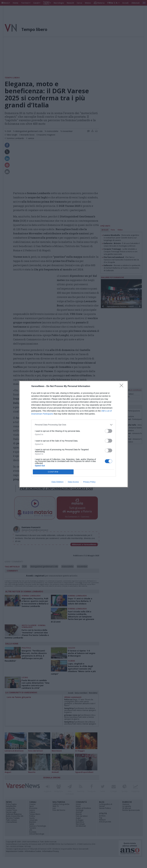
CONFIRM (53, 472)
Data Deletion (58, 482)
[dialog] (74, 434)
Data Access (73, 482)
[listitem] (74, 425)
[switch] (109, 431)
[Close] (122, 386)
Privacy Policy (89, 482)
